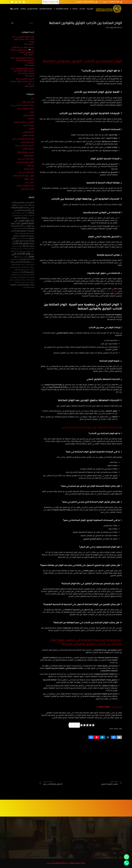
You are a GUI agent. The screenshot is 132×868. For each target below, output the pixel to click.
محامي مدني (29, 182)
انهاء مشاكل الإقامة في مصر (23, 139)
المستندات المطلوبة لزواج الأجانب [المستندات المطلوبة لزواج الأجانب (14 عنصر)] (22, 231)
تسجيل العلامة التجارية (26, 152)
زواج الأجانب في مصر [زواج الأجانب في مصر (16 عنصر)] (23, 255)
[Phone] (127, 863)
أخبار (33, 99)
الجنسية (31, 119)
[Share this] (114, 737)
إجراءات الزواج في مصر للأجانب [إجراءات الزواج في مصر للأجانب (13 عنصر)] (22, 213)
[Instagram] (16, 2)
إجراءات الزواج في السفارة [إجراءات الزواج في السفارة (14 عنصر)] (24, 212)
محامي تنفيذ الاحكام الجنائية (24, 176)
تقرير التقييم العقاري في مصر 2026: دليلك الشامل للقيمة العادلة (23, 39)
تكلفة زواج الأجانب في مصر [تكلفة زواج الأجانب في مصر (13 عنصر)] (22, 239)
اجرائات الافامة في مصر (26, 109)
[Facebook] (24, 2)
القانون (31, 129)
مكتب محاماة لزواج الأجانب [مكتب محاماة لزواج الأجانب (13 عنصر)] (29, 287)
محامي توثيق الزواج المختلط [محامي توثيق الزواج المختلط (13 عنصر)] (21, 270)
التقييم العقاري (29, 115)
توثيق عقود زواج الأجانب (25, 162)
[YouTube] (12, 2)
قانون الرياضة (29, 169)
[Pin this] (97, 737)
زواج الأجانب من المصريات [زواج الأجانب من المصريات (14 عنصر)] (24, 258)
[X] (20, 2)
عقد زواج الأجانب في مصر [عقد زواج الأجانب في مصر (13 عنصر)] (23, 267)
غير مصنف (30, 166)
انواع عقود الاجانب (27, 142)
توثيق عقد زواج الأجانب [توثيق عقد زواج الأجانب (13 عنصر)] (17, 246)
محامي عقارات (29, 179)
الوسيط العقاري (28, 136)
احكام (32, 112)
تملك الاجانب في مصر (26, 159)
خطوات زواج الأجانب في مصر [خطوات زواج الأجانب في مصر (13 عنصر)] (28, 251)
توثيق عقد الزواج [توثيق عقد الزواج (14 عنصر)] (28, 246)
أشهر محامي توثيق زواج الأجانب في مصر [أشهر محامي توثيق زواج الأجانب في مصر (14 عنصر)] (23, 204)
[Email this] (119, 737)
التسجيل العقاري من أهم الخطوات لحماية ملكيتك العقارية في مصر (22, 81)
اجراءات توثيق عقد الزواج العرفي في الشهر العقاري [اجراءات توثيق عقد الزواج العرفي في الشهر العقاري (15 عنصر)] (24, 221)
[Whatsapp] (127, 857)
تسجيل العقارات (28, 149)
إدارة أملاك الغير (28, 102)
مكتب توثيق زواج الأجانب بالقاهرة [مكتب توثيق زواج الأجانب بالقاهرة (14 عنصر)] (22, 285)
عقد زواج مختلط (111, 291)
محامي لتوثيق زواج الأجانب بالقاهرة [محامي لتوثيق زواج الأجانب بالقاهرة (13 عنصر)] (21, 277)
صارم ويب (51, 863)
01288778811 (103, 707)
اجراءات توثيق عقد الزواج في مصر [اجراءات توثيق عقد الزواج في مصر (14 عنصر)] (22, 225)
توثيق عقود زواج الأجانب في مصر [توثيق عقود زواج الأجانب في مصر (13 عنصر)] (27, 249)
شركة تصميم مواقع (77, 863)
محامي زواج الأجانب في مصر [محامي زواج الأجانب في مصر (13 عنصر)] (24, 275)
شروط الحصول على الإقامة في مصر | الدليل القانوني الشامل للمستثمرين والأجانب (22, 50)
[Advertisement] (81, 45)
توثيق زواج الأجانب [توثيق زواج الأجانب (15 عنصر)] (20, 243)
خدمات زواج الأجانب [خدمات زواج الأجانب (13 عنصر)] (15, 249)
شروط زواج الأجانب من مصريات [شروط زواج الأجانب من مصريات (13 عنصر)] (27, 265)
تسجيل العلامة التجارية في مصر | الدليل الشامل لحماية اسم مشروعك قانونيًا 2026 (22, 71)
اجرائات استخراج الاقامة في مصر (22, 105)
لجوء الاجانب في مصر (26, 172)
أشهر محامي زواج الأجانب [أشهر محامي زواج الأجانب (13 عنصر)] (22, 205)
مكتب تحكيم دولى (27, 189)
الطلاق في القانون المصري (24, 122)
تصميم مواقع (29, 156)
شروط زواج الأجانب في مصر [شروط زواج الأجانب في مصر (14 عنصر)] (21, 262)
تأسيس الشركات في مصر (25, 146)
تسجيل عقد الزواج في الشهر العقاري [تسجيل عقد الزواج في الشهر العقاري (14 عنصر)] (24, 237)
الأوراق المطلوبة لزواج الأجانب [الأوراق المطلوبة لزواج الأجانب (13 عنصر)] (19, 229)
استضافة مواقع (61, 863)
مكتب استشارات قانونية (25, 186)
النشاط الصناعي (28, 132)
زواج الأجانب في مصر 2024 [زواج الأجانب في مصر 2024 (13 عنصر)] (23, 257)
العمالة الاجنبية (29, 126)
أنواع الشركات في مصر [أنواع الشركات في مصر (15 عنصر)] (22, 209)
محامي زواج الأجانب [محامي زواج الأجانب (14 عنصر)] (27, 272)
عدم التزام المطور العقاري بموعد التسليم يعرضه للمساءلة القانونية (22, 60)
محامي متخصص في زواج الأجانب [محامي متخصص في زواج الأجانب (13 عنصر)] (22, 282)
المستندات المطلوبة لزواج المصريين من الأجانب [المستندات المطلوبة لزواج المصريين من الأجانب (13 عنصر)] (24, 234)
